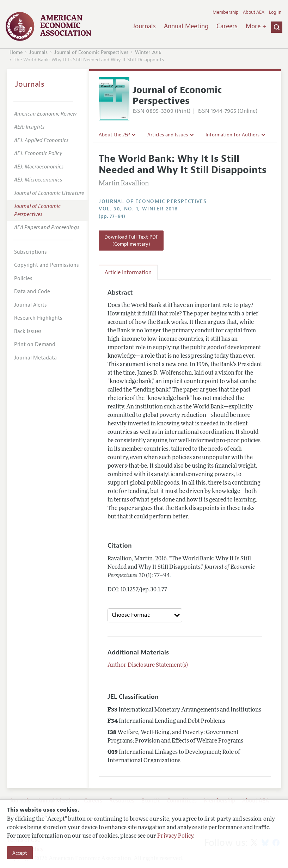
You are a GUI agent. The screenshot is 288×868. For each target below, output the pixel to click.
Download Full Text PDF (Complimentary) (131, 240)
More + (256, 26)
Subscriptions (30, 252)
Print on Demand (35, 344)
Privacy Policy (175, 836)
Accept (20, 853)
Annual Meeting (186, 26)
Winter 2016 (148, 52)
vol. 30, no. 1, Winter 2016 (138, 209)
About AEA (254, 12)
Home (16, 52)
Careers (227, 26)
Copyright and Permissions (47, 265)
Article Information (128, 272)
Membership (226, 12)
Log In (275, 12)
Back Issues (28, 331)
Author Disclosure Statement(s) (148, 665)
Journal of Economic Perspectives (91, 52)
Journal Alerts (30, 305)
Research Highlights (38, 318)
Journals (144, 26)
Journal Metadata (35, 358)
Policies (23, 279)
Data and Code (32, 292)
